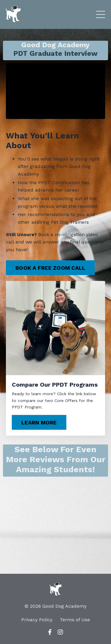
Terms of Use (75, 620)
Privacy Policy (37, 620)
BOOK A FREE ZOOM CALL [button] (50, 268)
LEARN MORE (39, 422)
